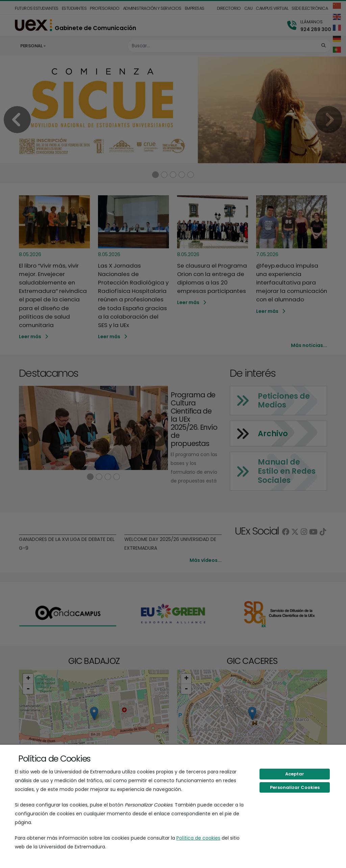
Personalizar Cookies (295, 787)
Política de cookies (198, 838)
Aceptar (295, 774)
